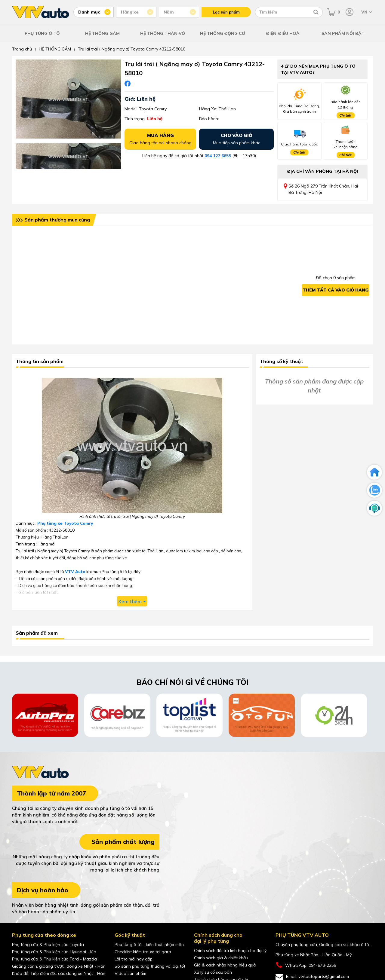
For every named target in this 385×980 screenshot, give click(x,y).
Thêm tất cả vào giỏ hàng (336, 290)
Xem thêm (132, 601)
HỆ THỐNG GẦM (102, 33)
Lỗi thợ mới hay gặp (134, 959)
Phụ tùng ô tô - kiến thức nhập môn (149, 945)
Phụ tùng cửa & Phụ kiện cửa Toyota (48, 945)
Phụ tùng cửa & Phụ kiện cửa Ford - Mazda (54, 959)
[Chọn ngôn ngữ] (366, 12)
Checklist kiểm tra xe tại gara (143, 952)
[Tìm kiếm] (316, 12)
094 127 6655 (218, 156)
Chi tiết (345, 115)
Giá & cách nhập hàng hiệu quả (225, 965)
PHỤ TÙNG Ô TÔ (42, 33)
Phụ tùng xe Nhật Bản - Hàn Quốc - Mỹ (314, 955)
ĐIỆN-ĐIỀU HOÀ (283, 33)
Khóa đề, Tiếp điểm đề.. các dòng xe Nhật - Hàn (59, 973)
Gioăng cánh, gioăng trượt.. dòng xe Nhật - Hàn (59, 966)
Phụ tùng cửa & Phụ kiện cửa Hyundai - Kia (54, 952)
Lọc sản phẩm (226, 12)
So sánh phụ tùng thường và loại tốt (150, 966)
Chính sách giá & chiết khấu (221, 958)
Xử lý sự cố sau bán (213, 972)
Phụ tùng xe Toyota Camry (65, 523)
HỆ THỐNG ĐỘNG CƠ (223, 33)
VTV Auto (75, 572)
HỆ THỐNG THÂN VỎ (163, 33)
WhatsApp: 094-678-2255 (306, 965)
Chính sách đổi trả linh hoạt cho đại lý (230, 951)
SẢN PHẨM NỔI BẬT (343, 33)
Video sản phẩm (130, 973)
